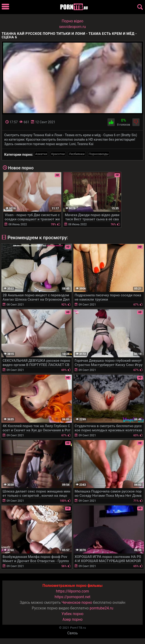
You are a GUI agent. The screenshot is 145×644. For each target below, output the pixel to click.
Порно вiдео (72, 21)
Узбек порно (72, 614)
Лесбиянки (77, 154)
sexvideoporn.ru (72, 27)
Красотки (58, 154)
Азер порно (72, 619)
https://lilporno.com (73, 591)
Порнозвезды (99, 154)
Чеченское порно (77, 602)
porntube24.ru (101, 608)
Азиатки (41, 154)
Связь (72, 633)
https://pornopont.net (72, 597)
